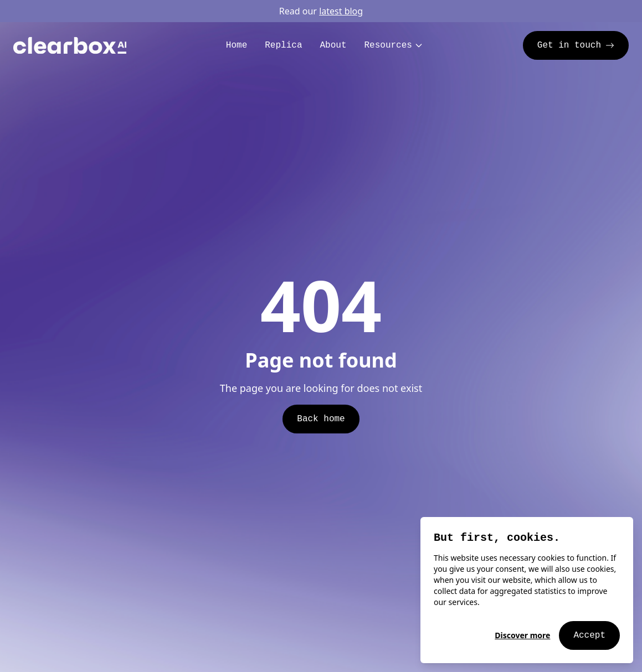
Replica (283, 45)
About (333, 45)
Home (237, 45)
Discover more (522, 635)
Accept (589, 635)
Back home (321, 419)
